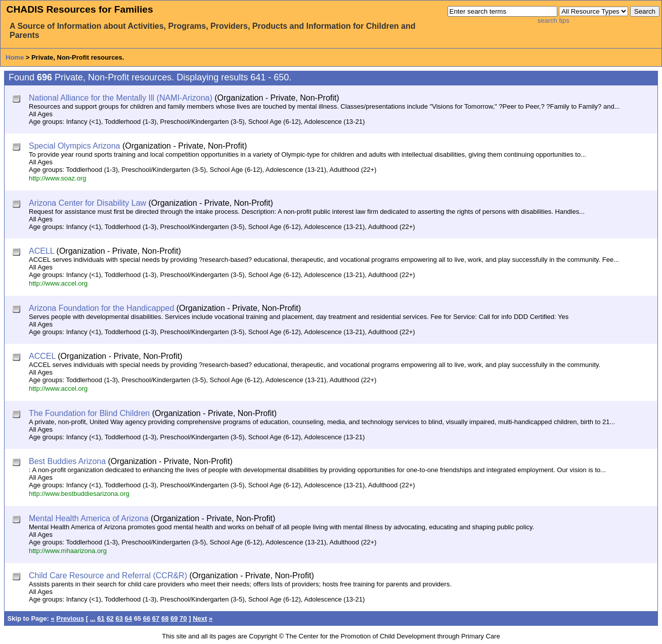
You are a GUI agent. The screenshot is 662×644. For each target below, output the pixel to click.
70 (183, 618)
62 (110, 618)
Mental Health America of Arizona (89, 518)
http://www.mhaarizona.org (68, 551)
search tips (554, 20)
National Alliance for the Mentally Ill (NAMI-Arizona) (121, 98)
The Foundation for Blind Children (89, 413)
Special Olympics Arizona (75, 146)
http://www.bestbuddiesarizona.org (79, 494)
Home (15, 57)
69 (174, 618)
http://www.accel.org (58, 283)
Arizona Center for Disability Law (87, 203)
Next (200, 618)
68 (165, 618)
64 (128, 618)
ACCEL (42, 356)
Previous (70, 618)
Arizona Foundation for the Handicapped (101, 308)
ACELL (41, 251)
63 (119, 618)
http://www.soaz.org (57, 178)
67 (156, 618)
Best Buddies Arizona (67, 461)
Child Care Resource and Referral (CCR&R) (108, 576)
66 (147, 618)
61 (101, 618)
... (93, 618)
